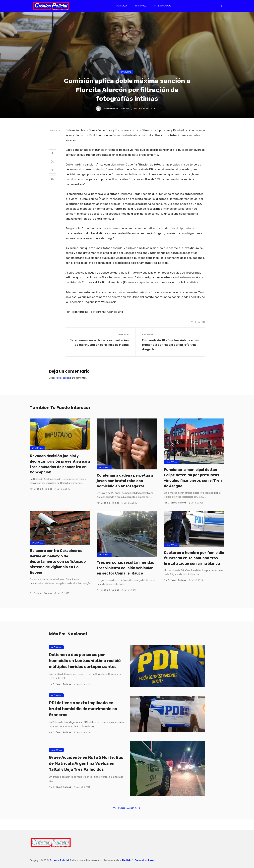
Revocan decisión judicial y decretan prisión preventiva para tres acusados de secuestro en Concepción (60, 464)
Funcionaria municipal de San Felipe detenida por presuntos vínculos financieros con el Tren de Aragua (193, 478)
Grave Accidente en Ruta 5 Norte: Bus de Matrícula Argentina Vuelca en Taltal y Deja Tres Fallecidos (86, 763)
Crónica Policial (110, 108)
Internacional (163, 6)
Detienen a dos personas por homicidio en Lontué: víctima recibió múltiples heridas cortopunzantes (85, 661)
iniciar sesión (63, 378)
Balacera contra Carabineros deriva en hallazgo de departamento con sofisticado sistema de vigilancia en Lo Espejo (58, 562)
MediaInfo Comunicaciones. (139, 860)
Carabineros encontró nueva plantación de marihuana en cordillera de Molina (99, 342)
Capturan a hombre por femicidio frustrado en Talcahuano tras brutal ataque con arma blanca (194, 558)
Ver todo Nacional (127, 808)
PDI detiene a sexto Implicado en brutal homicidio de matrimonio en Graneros (83, 709)
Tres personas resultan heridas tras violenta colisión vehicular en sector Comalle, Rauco (126, 568)
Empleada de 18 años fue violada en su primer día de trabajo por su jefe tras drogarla (170, 345)
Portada (122, 6)
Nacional (140, 6)
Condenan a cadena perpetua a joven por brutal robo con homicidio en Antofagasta (125, 481)
